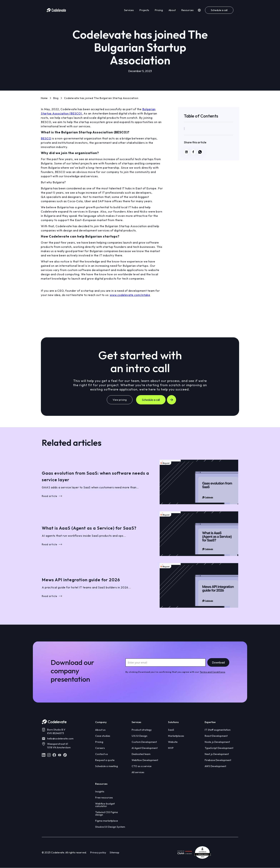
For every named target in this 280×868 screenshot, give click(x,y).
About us (100, 730)
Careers (100, 748)
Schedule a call (219, 10)
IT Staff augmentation (218, 730)
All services (138, 772)
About (172, 10)
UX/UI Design (139, 736)
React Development (216, 736)
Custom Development (144, 742)
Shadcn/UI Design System (110, 827)
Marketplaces (176, 736)
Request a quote (105, 760)
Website (173, 742)
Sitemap (114, 852)
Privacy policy (98, 852)
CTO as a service (142, 766)
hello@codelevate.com (60, 739)
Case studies (103, 736)
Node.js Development (217, 742)
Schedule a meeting (107, 766)
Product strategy (142, 730)
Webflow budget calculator (105, 805)
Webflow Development (145, 760)
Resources (187, 10)
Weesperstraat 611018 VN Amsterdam (59, 746)
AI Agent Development (145, 748)
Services (129, 10)
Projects (144, 10)
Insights (100, 792)
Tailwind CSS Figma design (107, 813)
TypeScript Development (219, 748)
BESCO (46, 138)
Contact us (102, 754)
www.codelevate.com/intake (130, 295)
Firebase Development (218, 760)
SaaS (171, 730)
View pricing (120, 400)
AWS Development (215, 766)
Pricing (159, 10)
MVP (171, 748)
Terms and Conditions (212, 672)
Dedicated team (141, 754)
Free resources (104, 798)
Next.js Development (217, 754)
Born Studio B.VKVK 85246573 (56, 731)
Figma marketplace (107, 821)
